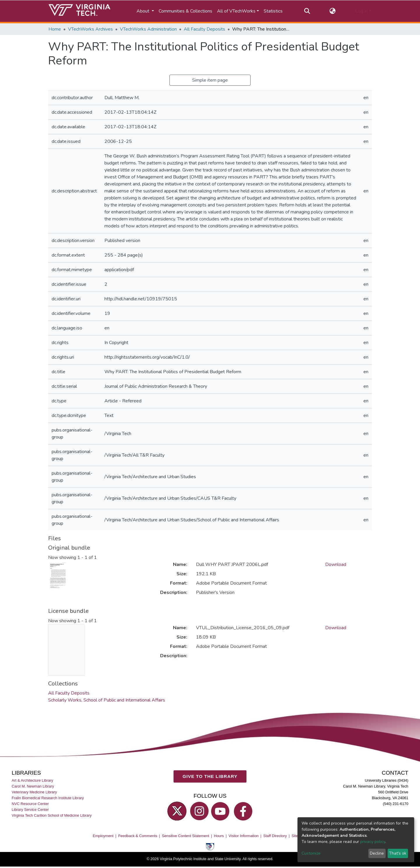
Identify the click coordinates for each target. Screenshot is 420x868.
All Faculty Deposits (204, 29)
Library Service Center (30, 810)
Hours (219, 836)
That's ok (398, 853)
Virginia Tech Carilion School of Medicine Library (52, 816)
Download (336, 564)
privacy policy (373, 842)
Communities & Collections (185, 11)
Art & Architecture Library (32, 780)
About (143, 11)
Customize (311, 853)
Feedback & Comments (138, 836)
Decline (377, 853)
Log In (362, 11)
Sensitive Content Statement (185, 836)
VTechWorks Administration (148, 29)
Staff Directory (275, 836)
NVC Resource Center (30, 804)
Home (55, 29)
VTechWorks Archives (90, 29)
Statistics (273, 11)
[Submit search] (307, 11)
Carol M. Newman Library (33, 786)
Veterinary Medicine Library (34, 792)
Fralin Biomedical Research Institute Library (48, 798)
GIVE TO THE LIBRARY (210, 777)
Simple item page (210, 80)
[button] (333, 11)
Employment (103, 836)
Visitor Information (244, 836)
